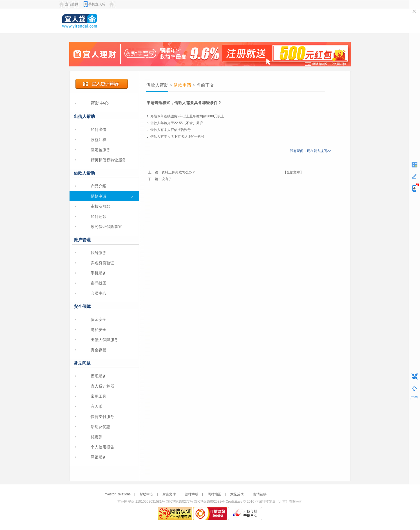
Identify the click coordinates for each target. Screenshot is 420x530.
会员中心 (99, 293)
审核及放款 (100, 206)
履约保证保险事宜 (106, 227)
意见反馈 (237, 494)
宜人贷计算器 (102, 386)
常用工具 (99, 396)
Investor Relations (117, 494)
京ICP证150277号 (180, 502)
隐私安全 (99, 330)
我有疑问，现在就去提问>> (310, 151)
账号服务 (99, 253)
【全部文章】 (293, 172)
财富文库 (169, 494)
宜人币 (97, 406)
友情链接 (260, 494)
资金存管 (99, 350)
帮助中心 (100, 103)
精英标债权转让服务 (108, 160)
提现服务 (99, 376)
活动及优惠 (100, 427)
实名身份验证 (102, 263)
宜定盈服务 (100, 150)
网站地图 (215, 494)
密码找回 (99, 283)
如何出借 (99, 129)
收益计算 (99, 140)
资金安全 (99, 319)
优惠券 (97, 437)
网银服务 (99, 457)
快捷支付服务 (102, 417)
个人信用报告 (102, 447)
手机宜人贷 (97, 4)
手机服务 (99, 273)
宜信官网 (72, 4)
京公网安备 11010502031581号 (141, 502)
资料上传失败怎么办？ (178, 172)
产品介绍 (99, 186)
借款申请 (99, 196)
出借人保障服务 (104, 340)
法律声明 (192, 494)
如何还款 (99, 216)
